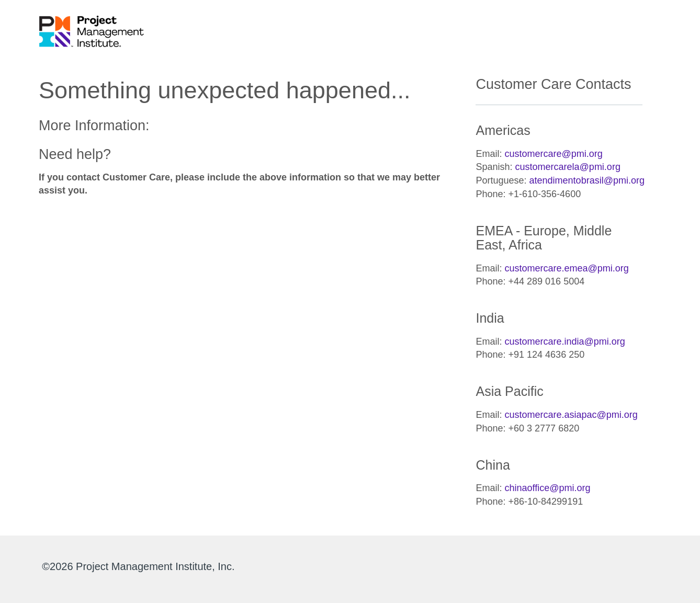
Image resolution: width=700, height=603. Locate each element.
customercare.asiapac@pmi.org (571, 415)
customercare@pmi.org (554, 154)
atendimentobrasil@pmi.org (587, 180)
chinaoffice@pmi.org (548, 488)
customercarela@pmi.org (568, 167)
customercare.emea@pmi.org (567, 268)
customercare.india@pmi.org (565, 342)
